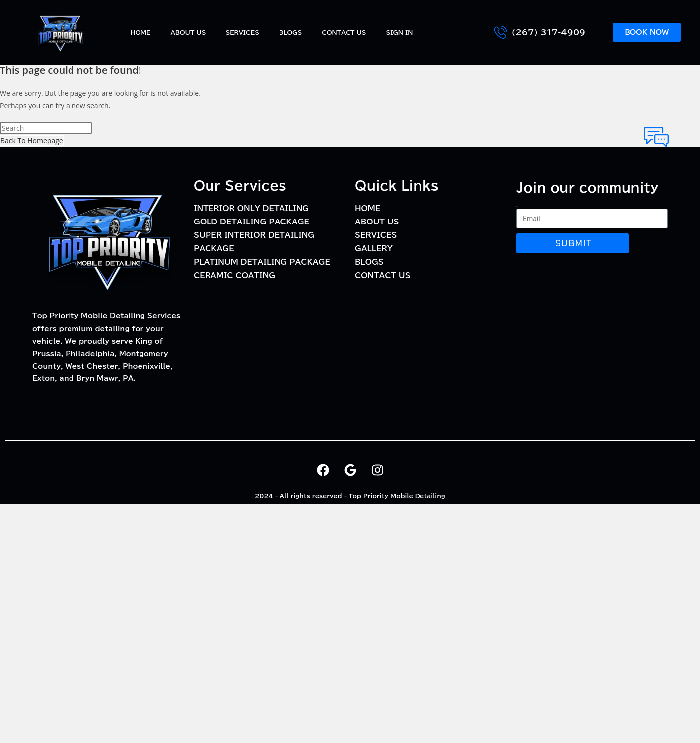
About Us (188, 32)
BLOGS (290, 32)
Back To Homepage (32, 140)
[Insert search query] (46, 128)
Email (517, 206)
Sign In (400, 32)
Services (242, 32)
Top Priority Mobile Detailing (397, 496)
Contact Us (344, 32)
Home (140, 32)
